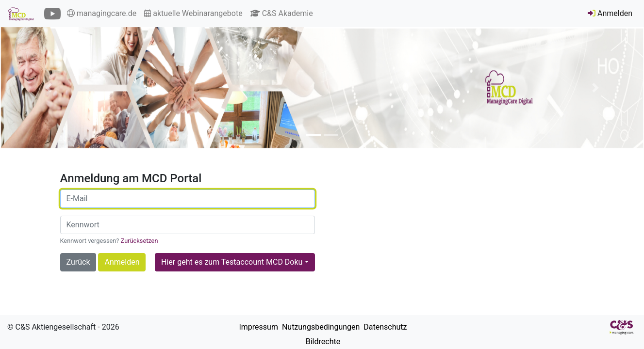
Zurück (78, 262)
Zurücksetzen (140, 241)
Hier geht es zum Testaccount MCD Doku (232, 262)
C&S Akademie (282, 13)
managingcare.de (102, 13)
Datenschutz (384, 327)
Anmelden (610, 13)
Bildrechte (322, 341)
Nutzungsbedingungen (320, 327)
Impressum (257, 327)
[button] (48, 88)
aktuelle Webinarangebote (193, 13)
